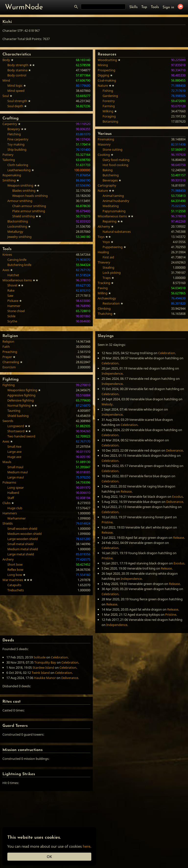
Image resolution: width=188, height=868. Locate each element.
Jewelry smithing (19, 237)
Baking (108, 170)
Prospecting (106, 70)
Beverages (110, 180)
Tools (155, 7)
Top (144, 7)
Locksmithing (17, 226)
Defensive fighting (21, 400)
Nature (103, 85)
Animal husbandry (116, 201)
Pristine (107, 522)
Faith (6, 347)
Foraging (109, 116)
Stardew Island (43, 667)
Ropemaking (12, 175)
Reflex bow (15, 570)
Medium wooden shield (24, 534)
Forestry (109, 101)
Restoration (111, 303)
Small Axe (14, 446)
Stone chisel (16, 311)
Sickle (11, 316)
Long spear (16, 487)
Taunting (14, 411)
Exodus (177, 497)
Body (6, 60)
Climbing (104, 308)
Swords (8, 421)
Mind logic (15, 85)
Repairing (110, 221)
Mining (103, 65)
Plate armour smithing (29, 211)
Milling (103, 293)
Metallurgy (15, 232)
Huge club (15, 508)
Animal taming (113, 196)
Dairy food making (116, 160)
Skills (133, 7)
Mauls (7, 462)
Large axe (14, 452)
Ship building (17, 149)
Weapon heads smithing (30, 196)
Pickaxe (13, 301)
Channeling (11, 362)
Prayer (7, 357)
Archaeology (107, 298)
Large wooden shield (23, 539)
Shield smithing (23, 216)
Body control (17, 75)
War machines (13, 580)
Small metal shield (20, 544)
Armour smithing (20, 201)
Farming (109, 106)
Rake (11, 290)
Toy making (16, 144)
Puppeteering (113, 247)
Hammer (14, 306)
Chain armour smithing (29, 206)
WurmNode (24, 7)
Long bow (15, 575)
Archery (8, 559)
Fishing (108, 91)
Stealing (108, 267)
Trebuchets (16, 590)
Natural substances (117, 232)
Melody (107, 404)
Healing (103, 252)
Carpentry (10, 124)
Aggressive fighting (21, 395)
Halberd (13, 493)
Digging (103, 75)
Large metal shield (21, 554)
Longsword (16, 426)
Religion (8, 341)
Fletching (14, 134)
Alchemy (104, 226)
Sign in (168, 7)
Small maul (15, 467)
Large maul (16, 477)
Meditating (111, 206)
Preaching (10, 352)
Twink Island (41, 673)
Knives (7, 254)
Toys (101, 237)
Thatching (105, 314)
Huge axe (14, 457)
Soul (6, 96)
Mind (6, 80)
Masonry (104, 144)
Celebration (167, 353)
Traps (107, 278)
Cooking (104, 155)
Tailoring (9, 160)
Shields (8, 523)
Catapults (14, 585)
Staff (11, 498)
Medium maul (18, 472)
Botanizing (110, 121)
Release (126, 491)
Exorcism (9, 367)
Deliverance (174, 450)
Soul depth (15, 106)
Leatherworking (19, 170)
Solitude (40, 657)
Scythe (12, 321)
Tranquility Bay (45, 662)
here (87, 846)
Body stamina (17, 70)
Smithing (9, 180)
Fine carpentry (18, 139)
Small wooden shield (22, 529)
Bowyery (14, 129)
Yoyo (106, 242)
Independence (112, 373)
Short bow (15, 564)
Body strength (18, 65)
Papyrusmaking (114, 211)
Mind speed (16, 91)
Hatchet (13, 275)
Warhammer (17, 518)
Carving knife (17, 260)
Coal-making (107, 80)
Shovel (12, 285)
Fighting (9, 385)
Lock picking (112, 273)
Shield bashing (18, 416)
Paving (103, 288)
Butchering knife (19, 265)
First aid (108, 257)
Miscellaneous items (17, 280)
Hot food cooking (115, 165)
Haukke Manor (45, 678)
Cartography (107, 185)
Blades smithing (24, 191)
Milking (108, 111)
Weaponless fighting (22, 390)
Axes (6, 270)
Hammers (10, 513)
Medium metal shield (23, 549)
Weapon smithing (20, 185)
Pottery (8, 155)
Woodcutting (107, 60)
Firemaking (106, 139)
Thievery (104, 262)
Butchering (111, 175)
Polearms (9, 482)
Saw (10, 296)
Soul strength (17, 101)
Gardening (110, 96)
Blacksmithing (18, 221)
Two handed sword (21, 436)
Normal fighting (19, 405)
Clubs (6, 503)
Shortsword (16, 431)
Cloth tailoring (18, 165)
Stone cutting (112, 149)
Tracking (104, 283)
